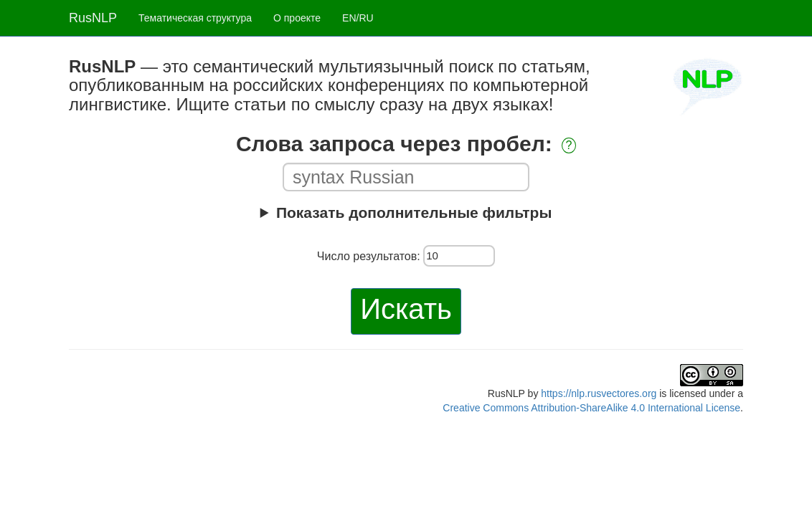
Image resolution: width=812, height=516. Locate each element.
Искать (406, 309)
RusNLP (93, 18)
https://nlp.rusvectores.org (599, 393)
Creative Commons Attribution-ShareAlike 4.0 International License (591, 408)
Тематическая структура (195, 18)
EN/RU (358, 18)
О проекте (297, 18)
